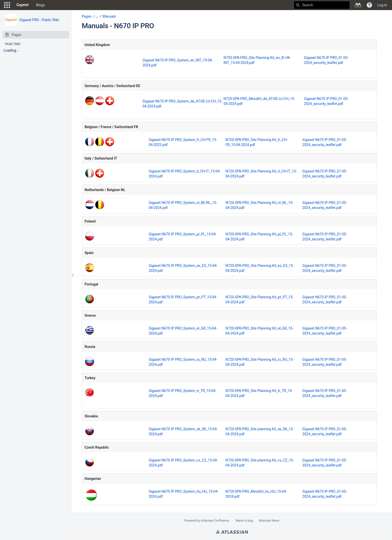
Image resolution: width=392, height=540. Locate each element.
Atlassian (232, 532)
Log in (382, 5)
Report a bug (244, 521)
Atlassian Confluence (215, 521)
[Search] (298, 5)
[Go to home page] (23, 5)
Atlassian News (269, 521)
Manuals (109, 16)
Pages (87, 16)
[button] (7, 5)
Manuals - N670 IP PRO (118, 26)
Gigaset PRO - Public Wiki (39, 20)
